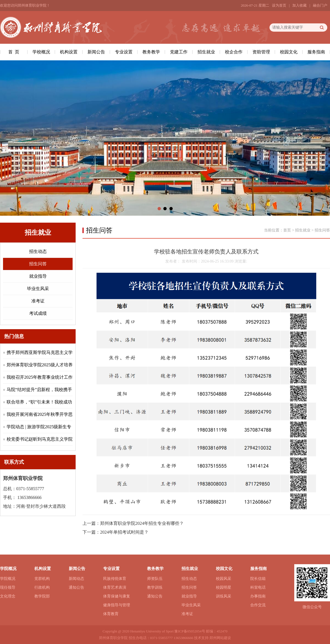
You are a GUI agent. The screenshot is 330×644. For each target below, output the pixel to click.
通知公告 (76, 587)
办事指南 (258, 596)
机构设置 (69, 52)
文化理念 (8, 596)
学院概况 (8, 579)
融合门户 (320, 5)
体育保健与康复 (117, 596)
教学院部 (42, 596)
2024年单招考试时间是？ (124, 532)
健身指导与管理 (117, 605)
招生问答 (38, 264)
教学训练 (155, 587)
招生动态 (38, 251)
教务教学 (151, 52)
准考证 (38, 301)
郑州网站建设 (220, 638)
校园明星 (224, 587)
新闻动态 (76, 579)
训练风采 (224, 596)
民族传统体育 (115, 579)
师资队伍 (155, 579)
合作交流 (258, 605)
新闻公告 (96, 52)
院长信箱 (258, 579)
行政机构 (42, 587)
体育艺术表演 (115, 587)
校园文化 (289, 52)
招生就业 (206, 52)
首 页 (14, 52)
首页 (287, 230)
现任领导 (8, 587)
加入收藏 (299, 5)
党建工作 (179, 52)
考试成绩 (38, 313)
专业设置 (124, 52)
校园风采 (224, 579)
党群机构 (42, 579)
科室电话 (258, 587)
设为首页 (279, 5)
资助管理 (261, 52)
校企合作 (234, 52)
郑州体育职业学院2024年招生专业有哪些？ (142, 523)
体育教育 (111, 614)
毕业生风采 (38, 289)
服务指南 (316, 52)
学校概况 (41, 52)
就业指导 (38, 276)
